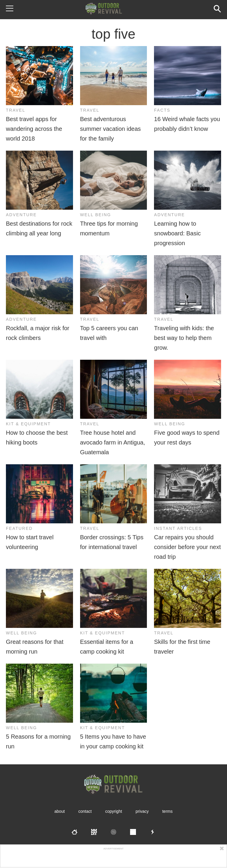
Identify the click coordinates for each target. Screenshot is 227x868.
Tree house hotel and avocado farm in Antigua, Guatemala (113, 442)
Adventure (21, 215)
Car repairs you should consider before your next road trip (187, 547)
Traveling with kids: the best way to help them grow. (184, 338)
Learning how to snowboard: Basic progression (177, 233)
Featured (19, 528)
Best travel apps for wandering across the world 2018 (34, 129)
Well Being (96, 215)
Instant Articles (178, 528)
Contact (85, 811)
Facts (162, 110)
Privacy (142, 811)
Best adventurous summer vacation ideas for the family (111, 129)
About (60, 811)
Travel (16, 110)
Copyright (114, 811)
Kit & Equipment (28, 424)
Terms (167, 811)
